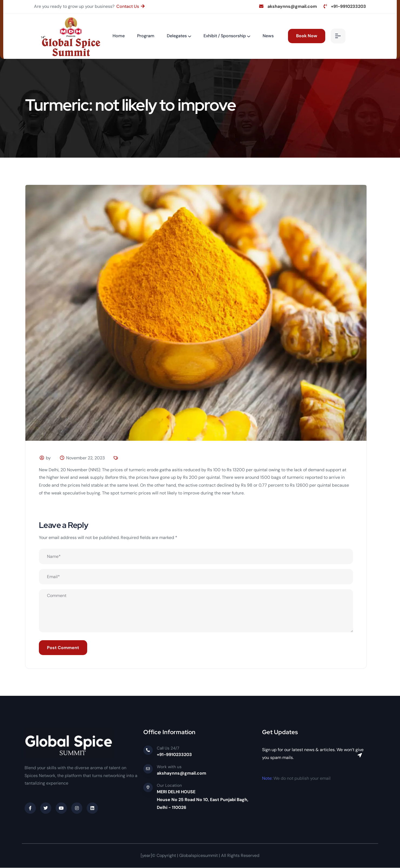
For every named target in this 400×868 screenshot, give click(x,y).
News (268, 36)
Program (146, 36)
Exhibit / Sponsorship (225, 36)
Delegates (177, 36)
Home (119, 36)
